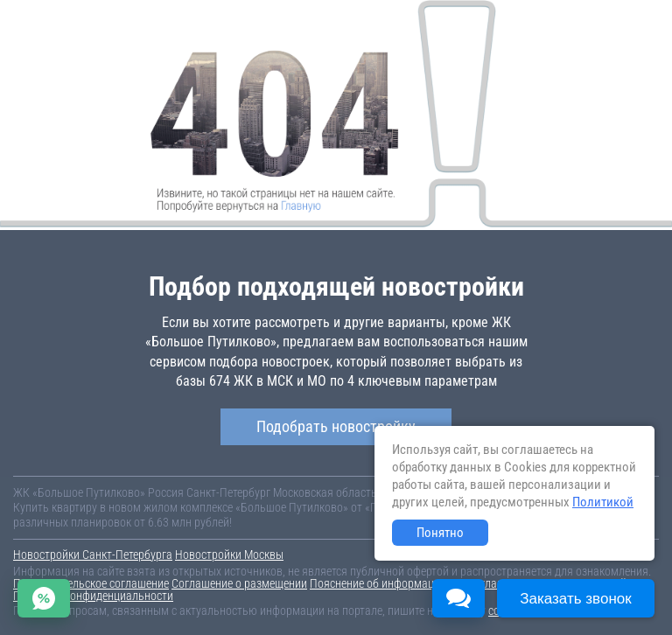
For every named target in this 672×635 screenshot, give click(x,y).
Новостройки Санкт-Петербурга (93, 555)
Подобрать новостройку (336, 426)
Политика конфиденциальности (93, 596)
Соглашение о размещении (239, 583)
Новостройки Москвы (229, 555)
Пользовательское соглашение (91, 583)
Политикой (603, 502)
